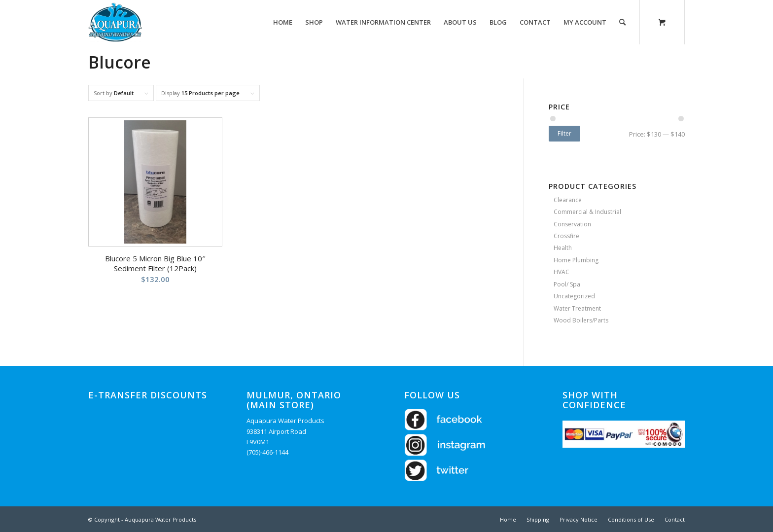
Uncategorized (574, 296)
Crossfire (566, 236)
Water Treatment (577, 308)
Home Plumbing (576, 260)
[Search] (622, 22)
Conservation (572, 224)
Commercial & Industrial (587, 212)
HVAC (562, 272)
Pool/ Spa (567, 284)
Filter (564, 133)
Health (563, 248)
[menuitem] (283, 22)
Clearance (568, 200)
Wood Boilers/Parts (581, 320)
